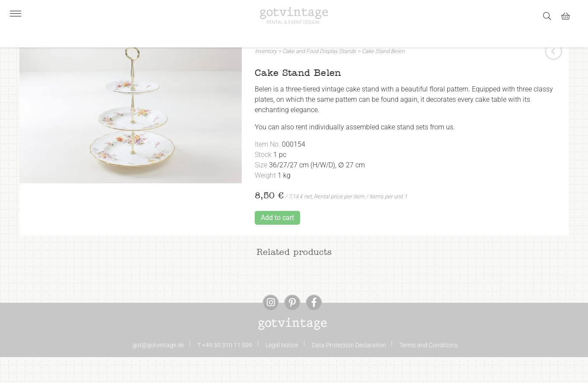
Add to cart (277, 243)
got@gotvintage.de (158, 371)
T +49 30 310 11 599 (225, 371)
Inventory (266, 77)
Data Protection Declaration (349, 371)
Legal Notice (282, 371)
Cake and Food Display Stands (319, 77)
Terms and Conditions (428, 371)
